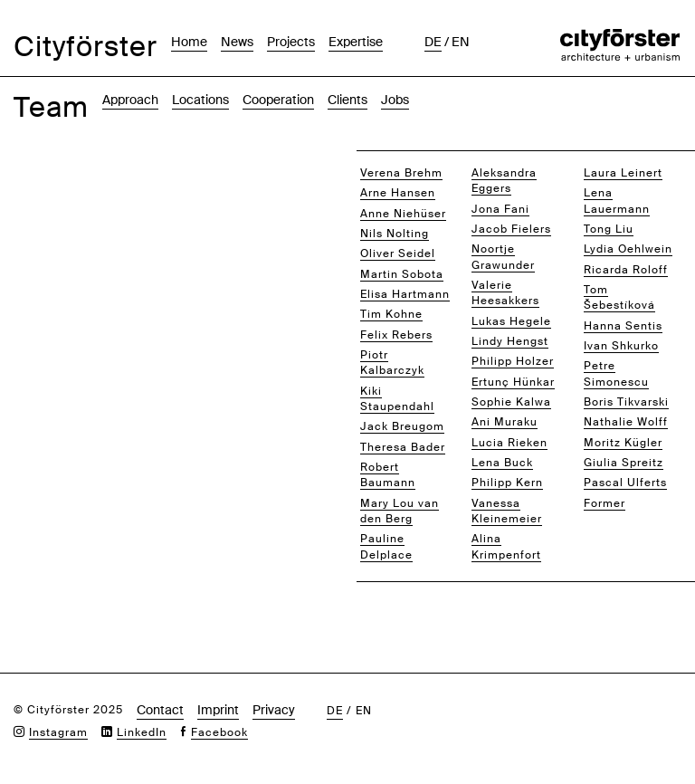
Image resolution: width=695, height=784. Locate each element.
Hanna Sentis (623, 326)
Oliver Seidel (398, 253)
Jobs (395, 100)
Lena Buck (502, 463)
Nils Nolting (395, 234)
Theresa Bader (403, 447)
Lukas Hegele (511, 321)
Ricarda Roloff (626, 270)
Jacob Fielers (511, 229)
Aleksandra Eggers (504, 181)
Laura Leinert (623, 173)
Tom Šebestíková (619, 297)
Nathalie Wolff (626, 422)
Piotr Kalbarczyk (392, 363)
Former (605, 503)
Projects (291, 42)
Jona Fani (500, 209)
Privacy (274, 710)
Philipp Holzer (513, 361)
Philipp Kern (507, 483)
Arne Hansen (398, 193)
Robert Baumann (388, 475)
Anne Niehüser (403, 214)
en (461, 42)
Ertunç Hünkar (513, 382)
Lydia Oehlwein (628, 249)
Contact (160, 710)
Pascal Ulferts (625, 483)
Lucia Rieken (509, 443)
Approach (130, 100)
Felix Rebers (396, 335)
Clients (347, 100)
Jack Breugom (402, 426)
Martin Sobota (402, 274)
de (433, 42)
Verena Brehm (401, 173)
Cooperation (278, 100)
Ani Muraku (505, 422)
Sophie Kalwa (511, 402)
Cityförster (86, 47)
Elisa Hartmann (405, 294)
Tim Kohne (391, 314)
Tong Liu (609, 229)
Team (51, 107)
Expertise (356, 42)
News (237, 42)
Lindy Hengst (510, 341)
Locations (200, 100)
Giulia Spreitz (624, 463)
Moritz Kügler (623, 443)
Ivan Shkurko (621, 346)
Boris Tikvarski (626, 402)
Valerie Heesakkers (505, 293)
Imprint (218, 710)
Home (189, 42)
